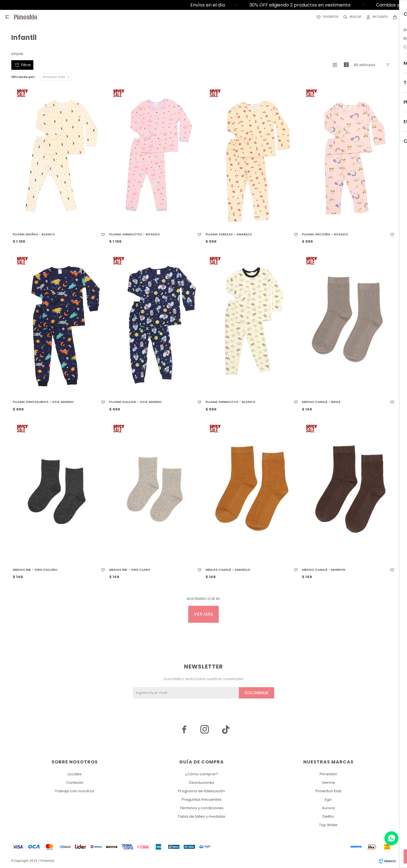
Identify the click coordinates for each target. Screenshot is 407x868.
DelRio (328, 816)
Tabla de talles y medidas (202, 816)
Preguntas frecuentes (202, 799)
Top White (328, 825)
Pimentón (328, 774)
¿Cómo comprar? (202, 774)
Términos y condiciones (202, 808)
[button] (351, 17)
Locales (75, 774)
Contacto (75, 783)
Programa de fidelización (202, 791)
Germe (328, 783)
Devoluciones (202, 783)
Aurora (328, 808)
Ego (328, 799)
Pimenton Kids (54, 77)
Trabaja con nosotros (75, 791)
